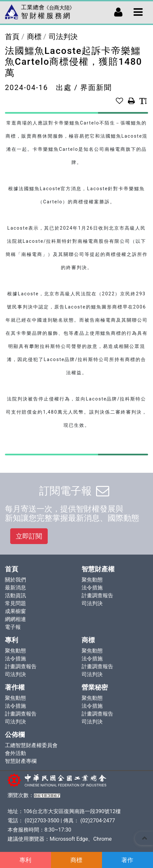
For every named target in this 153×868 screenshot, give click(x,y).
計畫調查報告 (97, 595)
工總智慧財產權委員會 (31, 745)
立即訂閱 (29, 536)
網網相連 (15, 619)
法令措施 (92, 588)
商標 (76, 860)
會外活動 (15, 753)
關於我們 (15, 580)
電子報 (13, 627)
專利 (25, 860)
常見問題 (15, 603)
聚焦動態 (92, 580)
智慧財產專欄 (21, 761)
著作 (127, 860)
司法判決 (63, 37)
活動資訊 (15, 595)
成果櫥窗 (15, 611)
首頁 (12, 37)
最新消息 (15, 588)
